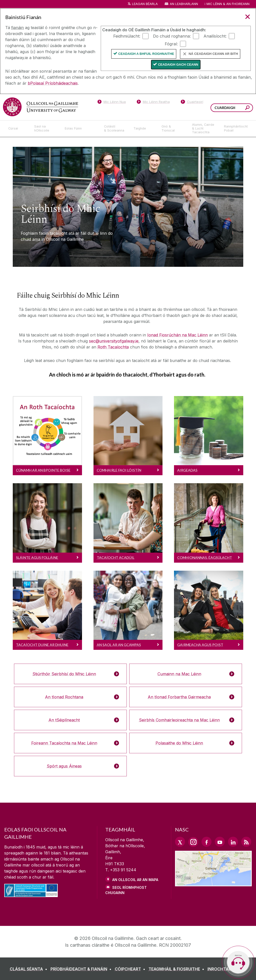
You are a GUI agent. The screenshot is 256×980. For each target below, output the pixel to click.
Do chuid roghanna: (172, 36)
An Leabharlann (184, 4)
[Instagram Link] (193, 842)
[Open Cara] (238, 962)
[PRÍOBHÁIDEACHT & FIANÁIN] (82, 969)
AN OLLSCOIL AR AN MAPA (135, 880)
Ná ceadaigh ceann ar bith (213, 54)
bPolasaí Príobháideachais (53, 83)
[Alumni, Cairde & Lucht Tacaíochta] (204, 129)
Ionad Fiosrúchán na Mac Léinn (177, 335)
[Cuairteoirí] (192, 103)
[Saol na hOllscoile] (45, 129)
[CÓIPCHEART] (131, 969)
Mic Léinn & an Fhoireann (228, 4)
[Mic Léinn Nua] (111, 103)
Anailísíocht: (215, 36)
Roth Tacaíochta (113, 347)
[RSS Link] (246, 842)
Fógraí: (171, 44)
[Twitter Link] (180, 842)
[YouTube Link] (220, 842)
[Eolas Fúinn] (80, 129)
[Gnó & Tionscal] (173, 129)
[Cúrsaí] (17, 129)
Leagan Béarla (145, 4)
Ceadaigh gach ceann (178, 65)
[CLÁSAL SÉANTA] (29, 969)
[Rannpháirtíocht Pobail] (236, 129)
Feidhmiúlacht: (127, 36)
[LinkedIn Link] (233, 842)
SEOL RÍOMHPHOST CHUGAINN (126, 890)
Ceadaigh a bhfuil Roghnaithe (146, 54)
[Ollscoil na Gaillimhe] (40, 107)
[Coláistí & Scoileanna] (115, 129)
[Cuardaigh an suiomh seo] (247, 108)
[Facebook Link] (206, 842)
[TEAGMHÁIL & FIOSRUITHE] (177, 969)
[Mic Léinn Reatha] (153, 103)
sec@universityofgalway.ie (114, 341)
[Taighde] (143, 129)
